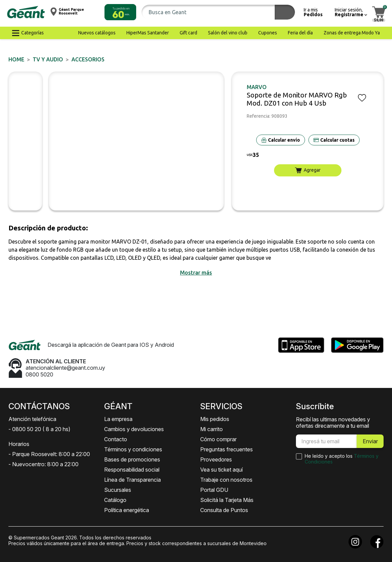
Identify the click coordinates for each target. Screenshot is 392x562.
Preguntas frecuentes (227, 449)
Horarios (19, 444)
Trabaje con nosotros (226, 480)
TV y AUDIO (48, 59)
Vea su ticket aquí (221, 470)
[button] (120, 12)
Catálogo (115, 500)
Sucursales (118, 490)
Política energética (127, 510)
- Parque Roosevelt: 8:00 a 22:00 (49, 454)
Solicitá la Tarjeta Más (227, 500)
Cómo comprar (218, 439)
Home (16, 59)
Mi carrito (212, 429)
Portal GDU (214, 490)
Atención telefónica (32, 419)
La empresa (118, 419)
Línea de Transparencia (132, 480)
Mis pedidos (215, 419)
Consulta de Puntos (224, 510)
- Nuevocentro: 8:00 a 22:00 (43, 464)
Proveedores (216, 459)
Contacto (116, 439)
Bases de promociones (132, 459)
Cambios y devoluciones (134, 429)
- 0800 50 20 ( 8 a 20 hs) (39, 429)
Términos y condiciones (133, 449)
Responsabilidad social (132, 470)
